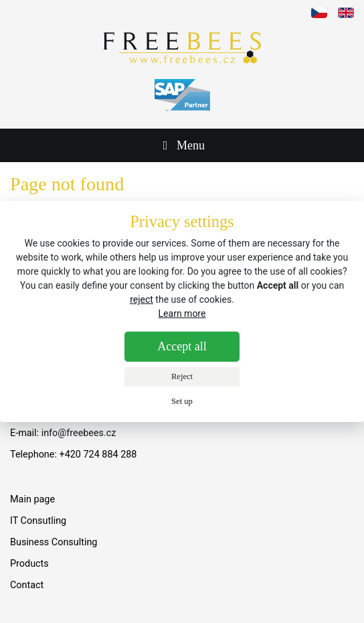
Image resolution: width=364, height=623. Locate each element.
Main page (32, 499)
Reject (182, 376)
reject (142, 299)
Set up (182, 401)
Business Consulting (54, 542)
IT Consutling (38, 521)
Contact (27, 585)
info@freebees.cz (79, 433)
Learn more (182, 314)
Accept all (182, 346)
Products (29, 564)
